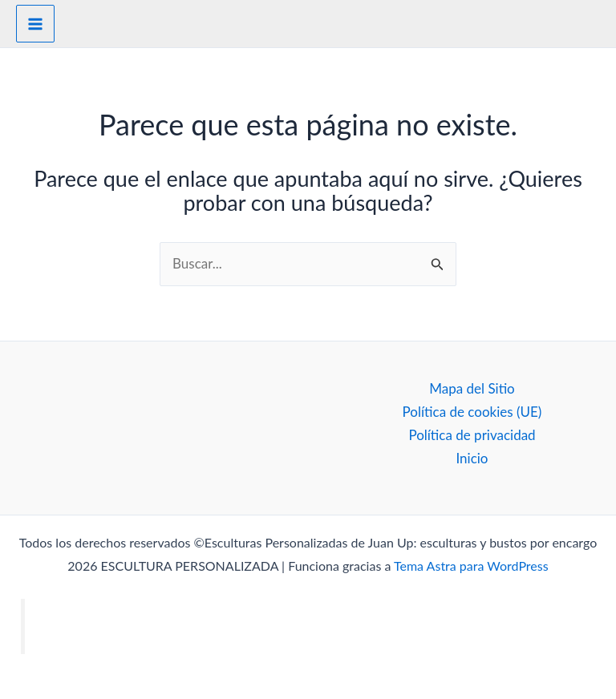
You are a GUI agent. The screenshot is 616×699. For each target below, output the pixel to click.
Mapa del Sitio (472, 388)
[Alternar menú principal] (35, 24)
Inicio (472, 458)
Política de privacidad (472, 435)
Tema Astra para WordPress (471, 566)
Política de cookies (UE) (472, 412)
